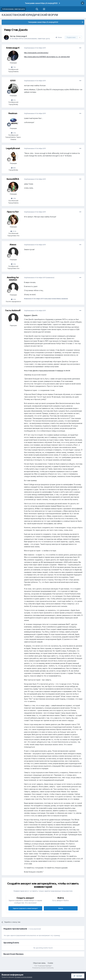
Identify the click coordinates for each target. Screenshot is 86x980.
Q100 (13, 81)
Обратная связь (39, 963)
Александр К (22, 36)
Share (59, 37)
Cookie (50, 963)
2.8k (13, 198)
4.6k (13, 264)
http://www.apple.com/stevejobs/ (36, 53)
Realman (13, 113)
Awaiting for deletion (13, 279)
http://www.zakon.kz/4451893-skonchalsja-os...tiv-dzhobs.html (47, 57)
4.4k (13, 299)
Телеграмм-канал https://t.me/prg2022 (41, 3)
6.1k (13, 100)
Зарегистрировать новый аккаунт (25, 908)
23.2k (13, 231)
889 (13, 168)
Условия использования (23, 977)
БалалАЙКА (13, 179)
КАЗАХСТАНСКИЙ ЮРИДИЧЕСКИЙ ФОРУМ (30, 15)
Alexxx (13, 245)
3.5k (13, 133)
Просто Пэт (13, 212)
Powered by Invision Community (43, 968)
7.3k (13, 67)
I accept (78, 976)
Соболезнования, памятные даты (37, 39)
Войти (61, 908)
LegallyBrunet (13, 148)
